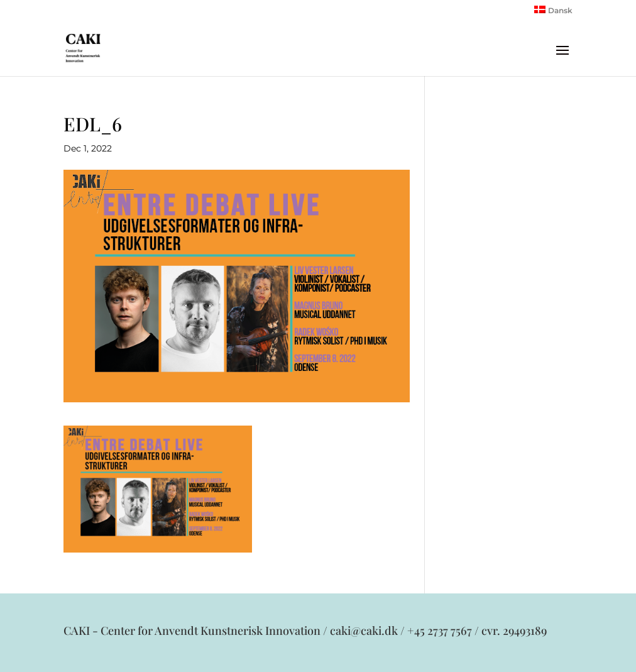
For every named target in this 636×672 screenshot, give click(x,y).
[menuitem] (553, 13)
